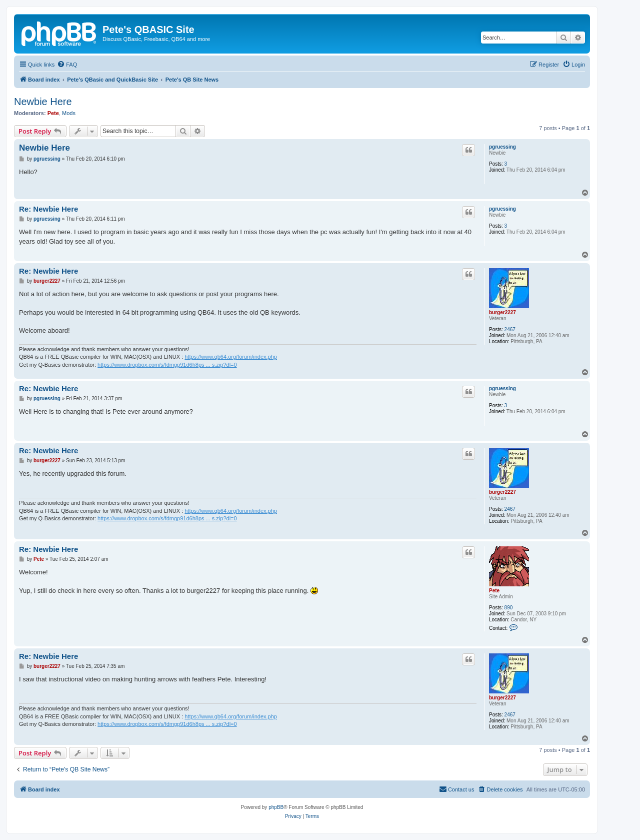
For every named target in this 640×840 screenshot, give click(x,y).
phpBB (276, 807)
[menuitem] (67, 65)
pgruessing (502, 147)
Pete (53, 113)
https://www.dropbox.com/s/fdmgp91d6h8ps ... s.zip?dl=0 (167, 365)
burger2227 (502, 312)
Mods (69, 113)
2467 (510, 329)
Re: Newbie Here (48, 209)
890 (509, 608)
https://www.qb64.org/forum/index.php (231, 357)
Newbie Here (43, 102)
